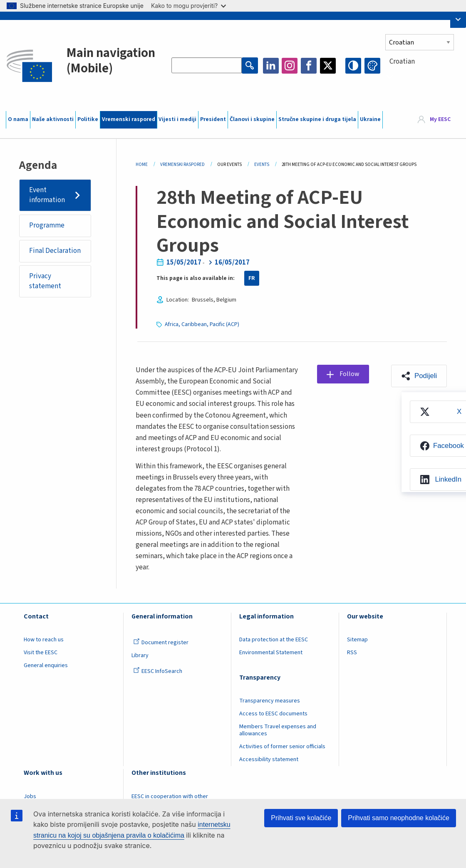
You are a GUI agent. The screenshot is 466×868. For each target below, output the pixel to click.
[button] (419, 376)
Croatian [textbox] (402, 62)
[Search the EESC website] (207, 66)
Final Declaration (55, 251)
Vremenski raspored (129, 119)
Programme (47, 226)
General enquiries (46, 665)
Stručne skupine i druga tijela (317, 119)
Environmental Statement (271, 653)
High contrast (353, 66)
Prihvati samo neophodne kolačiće (399, 818)
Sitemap (357, 640)
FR (252, 278)
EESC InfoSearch (158, 671)
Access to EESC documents (273, 714)
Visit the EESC (41, 653)
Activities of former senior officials (282, 747)
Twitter (328, 66)
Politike (88, 119)
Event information (47, 195)
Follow (350, 374)
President (213, 119)
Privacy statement (45, 282)
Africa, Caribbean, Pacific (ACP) (203, 324)
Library (140, 655)
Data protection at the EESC (274, 640)
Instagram (290, 66)
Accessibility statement (269, 759)
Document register (161, 643)
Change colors (372, 66)
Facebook (309, 66)
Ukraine (370, 119)
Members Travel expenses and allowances (278, 730)
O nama (18, 119)
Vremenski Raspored (182, 164)
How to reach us (44, 640)
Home (142, 164)
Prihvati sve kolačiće (301, 818)
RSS (352, 653)
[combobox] (423, 77)
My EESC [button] (440, 119)
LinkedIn (271, 66)
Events (262, 164)
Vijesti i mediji (177, 119)
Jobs (30, 796)
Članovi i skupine (252, 119)
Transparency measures (270, 701)
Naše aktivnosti (53, 119)
